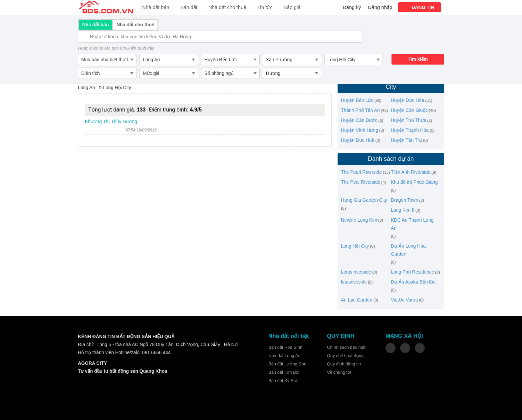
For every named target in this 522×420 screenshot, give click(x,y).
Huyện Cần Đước (359, 120)
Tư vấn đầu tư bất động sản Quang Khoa (123, 371)
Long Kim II (403, 210)
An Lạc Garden (357, 300)
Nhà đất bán (156, 7)
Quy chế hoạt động (345, 356)
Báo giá (292, 7)
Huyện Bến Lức (357, 101)
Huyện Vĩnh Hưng (360, 130)
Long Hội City (117, 88)
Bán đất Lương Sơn (287, 364)
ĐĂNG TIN (423, 7)
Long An (86, 88)
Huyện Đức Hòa (407, 101)
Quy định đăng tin (344, 364)
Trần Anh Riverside (411, 172)
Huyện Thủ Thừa (408, 120)
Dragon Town (404, 200)
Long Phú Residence (412, 272)
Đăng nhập (380, 7)
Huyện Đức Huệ (358, 140)
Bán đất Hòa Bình (285, 348)
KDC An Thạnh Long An (412, 224)
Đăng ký (352, 7)
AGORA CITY (92, 363)
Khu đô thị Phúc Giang (414, 182)
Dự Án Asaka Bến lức (413, 282)
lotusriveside (354, 282)
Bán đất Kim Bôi (284, 373)
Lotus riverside (356, 272)
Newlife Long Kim (359, 220)
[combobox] (107, 60)
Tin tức (265, 7)
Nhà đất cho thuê (227, 7)
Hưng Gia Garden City (364, 200)
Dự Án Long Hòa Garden (408, 250)
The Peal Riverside (361, 182)
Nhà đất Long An (284, 356)
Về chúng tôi (339, 373)
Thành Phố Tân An (360, 110)
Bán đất (189, 7)
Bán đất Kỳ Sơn (283, 381)
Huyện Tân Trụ (406, 140)
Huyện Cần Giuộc (409, 110)
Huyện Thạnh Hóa (410, 130)
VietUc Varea (404, 300)
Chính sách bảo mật (346, 348)
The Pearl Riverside (361, 172)
